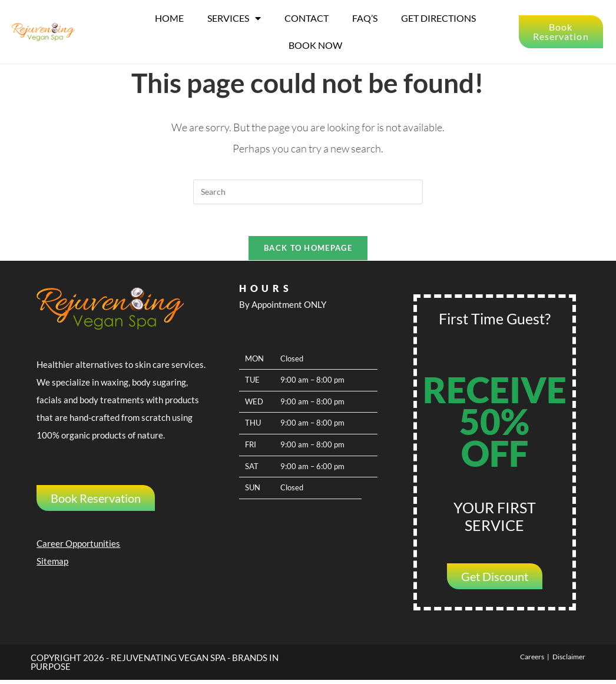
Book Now (315, 45)
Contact (307, 18)
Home (169, 18)
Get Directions (438, 18)
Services (234, 18)
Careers (532, 661)
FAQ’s (365, 18)
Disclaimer (569, 661)
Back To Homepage (308, 252)
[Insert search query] (308, 192)
